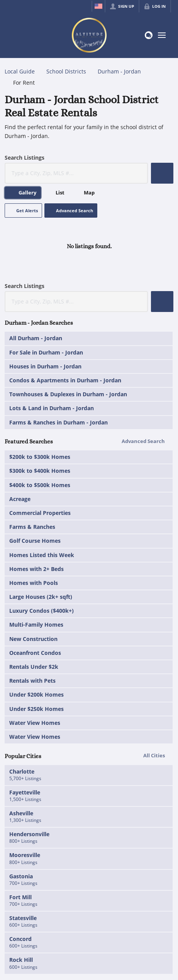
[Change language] (98, 6)
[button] (162, 173)
